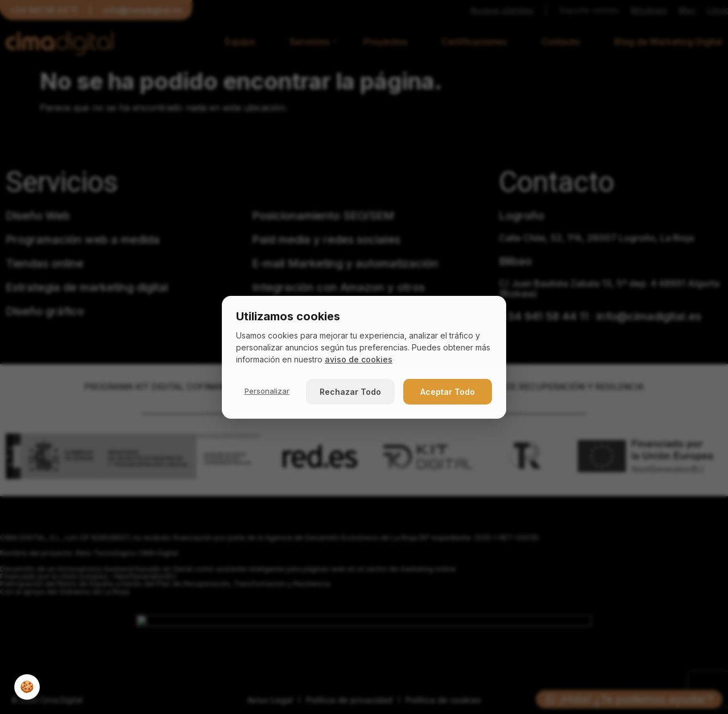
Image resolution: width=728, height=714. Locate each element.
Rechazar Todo (350, 392)
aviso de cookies (359, 359)
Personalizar (267, 391)
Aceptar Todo (448, 392)
